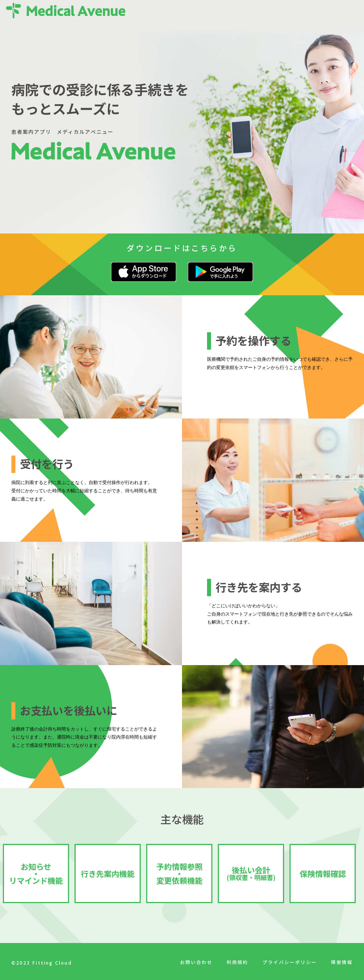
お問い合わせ (195, 962)
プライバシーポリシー (289, 962)
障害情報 (342, 962)
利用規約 (237, 962)
